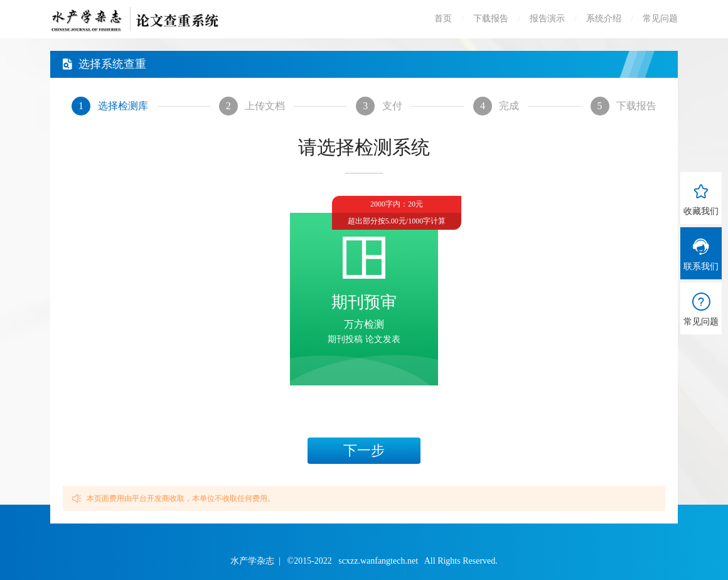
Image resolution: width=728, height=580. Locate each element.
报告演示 (547, 19)
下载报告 (491, 19)
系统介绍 (604, 19)
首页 (443, 19)
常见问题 (660, 19)
